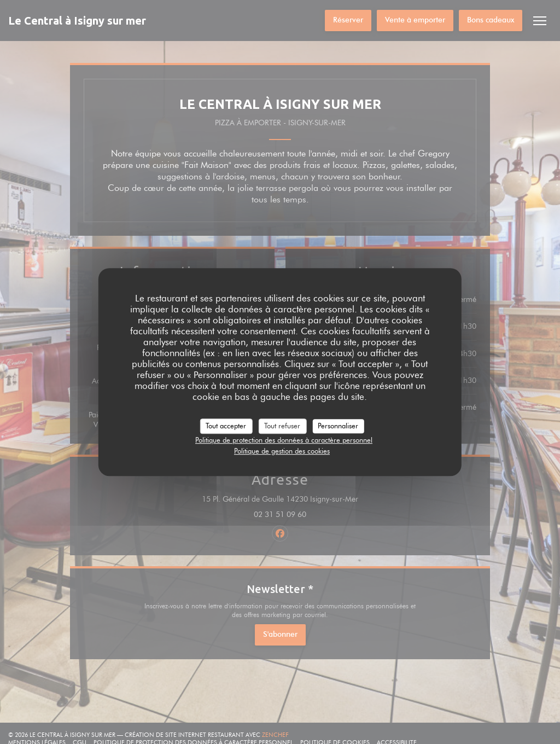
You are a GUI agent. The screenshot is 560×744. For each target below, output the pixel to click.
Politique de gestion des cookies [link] (282, 451)
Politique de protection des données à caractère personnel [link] (284, 440)
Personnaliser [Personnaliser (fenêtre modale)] (338, 426)
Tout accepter (226, 426)
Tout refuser (282, 426)
